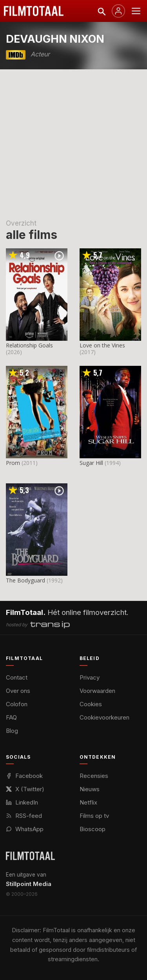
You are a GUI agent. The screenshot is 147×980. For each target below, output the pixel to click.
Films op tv (94, 816)
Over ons (18, 691)
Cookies (91, 704)
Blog (12, 731)
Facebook (24, 776)
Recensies (94, 776)
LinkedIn (22, 802)
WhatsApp (25, 829)
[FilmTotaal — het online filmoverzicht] (30, 856)
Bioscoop (93, 829)
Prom (13, 463)
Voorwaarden (97, 691)
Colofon (17, 704)
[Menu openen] (136, 11)
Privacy (90, 677)
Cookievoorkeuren (104, 717)
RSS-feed (24, 816)
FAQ (11, 717)
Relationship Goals (29, 345)
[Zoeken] (101, 11)
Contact (17, 677)
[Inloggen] (118, 11)
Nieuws (90, 789)
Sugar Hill (91, 463)
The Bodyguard (25, 580)
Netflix (88, 802)
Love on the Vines (102, 345)
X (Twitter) (25, 789)
